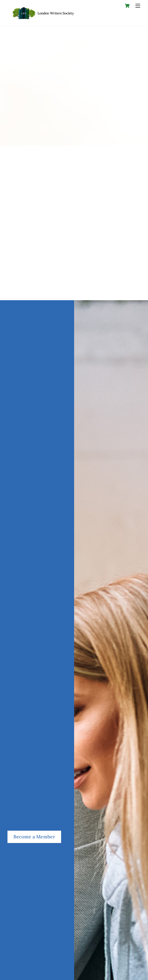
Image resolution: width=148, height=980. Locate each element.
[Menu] (138, 6)
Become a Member (34, 837)
